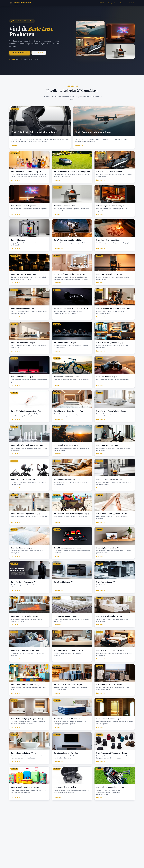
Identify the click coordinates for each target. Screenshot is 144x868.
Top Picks (39, 53)
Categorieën (113, 3)
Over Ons (123, 3)
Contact (131, 3)
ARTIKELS (102, 3)
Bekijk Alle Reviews (20, 53)
